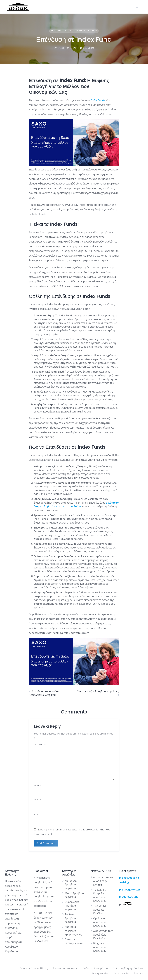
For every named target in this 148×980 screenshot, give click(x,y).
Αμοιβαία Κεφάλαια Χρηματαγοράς (73, 931)
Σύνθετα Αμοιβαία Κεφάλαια (70, 918)
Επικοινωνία (129, 897)
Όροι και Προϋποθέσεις (34, 968)
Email (38, 800)
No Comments (87, 48)
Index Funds (98, 100)
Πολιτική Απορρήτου (95, 968)
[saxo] (74, 165)
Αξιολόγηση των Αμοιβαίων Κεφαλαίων (103, 935)
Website (38, 814)
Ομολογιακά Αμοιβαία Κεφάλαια (72, 906)
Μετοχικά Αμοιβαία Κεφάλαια (71, 884)
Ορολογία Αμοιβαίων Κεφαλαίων (100, 922)
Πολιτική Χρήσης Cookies (128, 968)
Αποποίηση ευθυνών (65, 968)
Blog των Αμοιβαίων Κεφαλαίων (100, 947)
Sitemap (138, 973)
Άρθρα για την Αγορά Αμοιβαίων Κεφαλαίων (74, 31)
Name (38, 785)
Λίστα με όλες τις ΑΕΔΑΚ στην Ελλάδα (103, 881)
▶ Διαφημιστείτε (130, 890)
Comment (40, 745)
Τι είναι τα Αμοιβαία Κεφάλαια (99, 910)
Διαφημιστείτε (100, 973)
